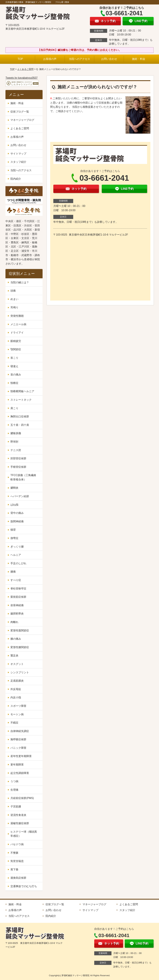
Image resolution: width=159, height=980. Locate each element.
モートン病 (17, 714)
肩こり (14, 408)
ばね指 (14, 505)
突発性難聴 (17, 316)
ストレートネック (21, 400)
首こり (14, 358)
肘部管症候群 (18, 458)
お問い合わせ (109, 59)
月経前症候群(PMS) (22, 798)
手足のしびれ (18, 563)
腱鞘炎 (14, 488)
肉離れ (14, 622)
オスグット (17, 664)
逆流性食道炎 (18, 815)
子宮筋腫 (16, 807)
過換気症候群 (18, 878)
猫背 (13, 530)
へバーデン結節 (20, 496)
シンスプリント (20, 672)
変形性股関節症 (20, 630)
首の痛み (16, 375)
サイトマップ (18, 154)
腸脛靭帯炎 (17, 614)
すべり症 (16, 580)
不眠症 (14, 723)
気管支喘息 (17, 861)
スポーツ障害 (18, 706)
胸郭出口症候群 (20, 416)
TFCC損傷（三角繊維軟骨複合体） (23, 477)
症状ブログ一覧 (20, 112)
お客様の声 (50, 59)
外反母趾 (16, 689)
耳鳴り (14, 307)
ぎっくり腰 (17, 547)
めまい (14, 299)
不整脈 (14, 853)
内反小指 (16, 697)
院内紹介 (16, 179)
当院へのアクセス (79, 59)
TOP (20, 59)
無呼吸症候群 (18, 739)
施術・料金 (139, 59)
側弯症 (14, 538)
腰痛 (13, 572)
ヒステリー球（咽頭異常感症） (24, 834)
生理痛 (14, 790)
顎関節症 (16, 349)
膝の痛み (16, 639)
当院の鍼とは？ (20, 282)
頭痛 (13, 291)
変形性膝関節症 (20, 647)
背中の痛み (17, 513)
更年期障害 (17, 765)
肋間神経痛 (17, 521)
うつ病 (14, 781)
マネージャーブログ (22, 120)
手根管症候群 (18, 467)
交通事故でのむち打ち (24, 886)
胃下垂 (14, 870)
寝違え (14, 366)
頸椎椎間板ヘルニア (22, 391)
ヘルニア (16, 555)
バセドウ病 (17, 844)
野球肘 (14, 442)
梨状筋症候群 (18, 597)
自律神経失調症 (20, 731)
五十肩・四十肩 (20, 425)
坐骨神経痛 (17, 605)
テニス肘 (16, 450)
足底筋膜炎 (17, 681)
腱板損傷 (16, 433)
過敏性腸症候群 (20, 823)
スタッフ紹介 (18, 162)
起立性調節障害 (20, 773)
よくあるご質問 (25, 69)
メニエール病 (18, 324)
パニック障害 (18, 748)
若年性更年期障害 (21, 756)
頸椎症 (14, 383)
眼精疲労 (16, 341)
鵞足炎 (14, 656)
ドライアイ (17, 333)
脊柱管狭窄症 (18, 589)
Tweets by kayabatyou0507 (22, 78)
